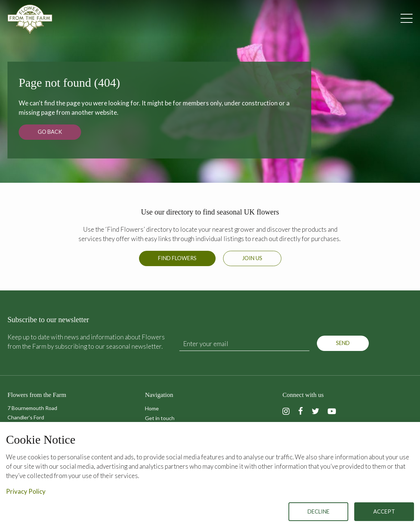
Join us (252, 258)
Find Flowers (177, 258)
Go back (50, 132)
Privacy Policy (26, 491)
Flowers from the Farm (30, 19)
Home (152, 408)
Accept (384, 511)
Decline (319, 511)
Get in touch (160, 418)
